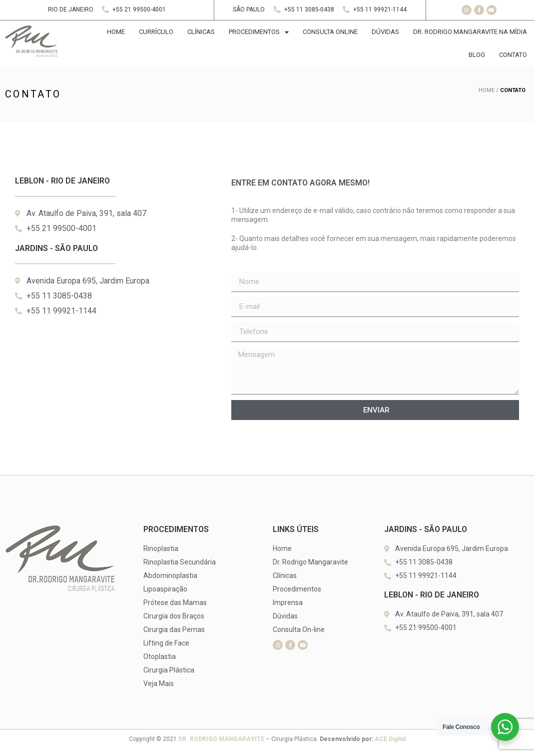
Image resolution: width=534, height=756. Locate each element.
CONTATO (513, 55)
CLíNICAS (201, 32)
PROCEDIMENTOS (259, 32)
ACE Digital (390, 739)
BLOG (477, 55)
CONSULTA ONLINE (330, 32)
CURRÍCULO (156, 32)
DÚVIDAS (385, 32)
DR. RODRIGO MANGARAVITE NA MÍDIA (470, 32)
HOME (116, 32)
